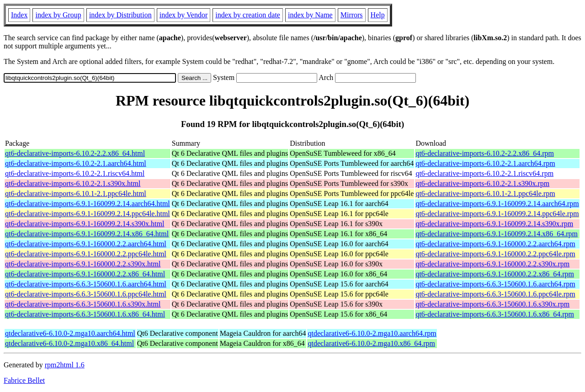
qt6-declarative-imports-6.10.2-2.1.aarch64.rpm (485, 163)
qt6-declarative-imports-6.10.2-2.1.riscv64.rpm (484, 173)
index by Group (58, 15)
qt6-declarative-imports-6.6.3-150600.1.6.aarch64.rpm (495, 284)
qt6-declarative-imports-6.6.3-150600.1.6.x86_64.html (85, 314)
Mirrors (352, 15)
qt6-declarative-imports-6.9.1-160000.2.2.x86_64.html (85, 274)
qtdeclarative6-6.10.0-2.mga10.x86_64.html (69, 343)
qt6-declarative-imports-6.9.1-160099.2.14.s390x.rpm (494, 224)
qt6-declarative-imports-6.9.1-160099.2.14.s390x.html (85, 224)
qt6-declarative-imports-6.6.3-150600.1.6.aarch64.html (86, 284)
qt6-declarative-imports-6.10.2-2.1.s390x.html (73, 183)
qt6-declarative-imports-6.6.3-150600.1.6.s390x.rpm (492, 304)
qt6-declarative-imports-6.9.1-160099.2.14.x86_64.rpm (497, 234)
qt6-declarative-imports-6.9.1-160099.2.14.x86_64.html (87, 234)
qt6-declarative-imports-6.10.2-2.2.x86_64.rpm (485, 153)
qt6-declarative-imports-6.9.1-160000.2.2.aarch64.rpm (495, 244)
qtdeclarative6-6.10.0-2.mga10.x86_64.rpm (371, 343)
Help (378, 15)
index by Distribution (120, 15)
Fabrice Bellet (24, 380)
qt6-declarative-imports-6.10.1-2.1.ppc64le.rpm (485, 193)
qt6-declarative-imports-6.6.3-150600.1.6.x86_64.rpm (495, 314)
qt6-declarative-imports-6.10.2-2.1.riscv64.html (75, 173)
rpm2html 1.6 (65, 365)
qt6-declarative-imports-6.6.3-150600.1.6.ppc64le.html (86, 294)
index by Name (310, 15)
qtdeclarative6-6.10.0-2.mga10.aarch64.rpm (372, 333)
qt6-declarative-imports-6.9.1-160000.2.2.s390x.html (83, 264)
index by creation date (248, 15)
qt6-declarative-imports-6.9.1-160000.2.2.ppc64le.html (86, 254)
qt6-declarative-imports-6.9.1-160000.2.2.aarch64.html (86, 244)
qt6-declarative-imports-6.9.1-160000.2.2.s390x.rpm (492, 264)
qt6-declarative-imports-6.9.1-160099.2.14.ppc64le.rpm (497, 214)
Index (19, 15)
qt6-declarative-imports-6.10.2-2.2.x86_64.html (75, 153)
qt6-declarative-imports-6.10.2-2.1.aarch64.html (76, 163)
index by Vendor (183, 15)
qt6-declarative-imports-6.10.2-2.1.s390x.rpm (482, 183)
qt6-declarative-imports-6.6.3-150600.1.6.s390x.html (83, 304)
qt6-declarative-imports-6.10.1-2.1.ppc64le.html (76, 193)
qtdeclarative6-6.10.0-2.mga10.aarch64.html (70, 333)
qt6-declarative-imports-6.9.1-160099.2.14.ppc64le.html (88, 214)
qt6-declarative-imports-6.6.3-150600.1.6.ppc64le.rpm (495, 294)
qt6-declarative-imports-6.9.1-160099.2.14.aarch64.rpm (497, 204)
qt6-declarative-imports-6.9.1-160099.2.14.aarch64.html (88, 204)
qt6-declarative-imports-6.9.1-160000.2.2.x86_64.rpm (495, 274)
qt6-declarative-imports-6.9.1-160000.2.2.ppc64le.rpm (495, 254)
